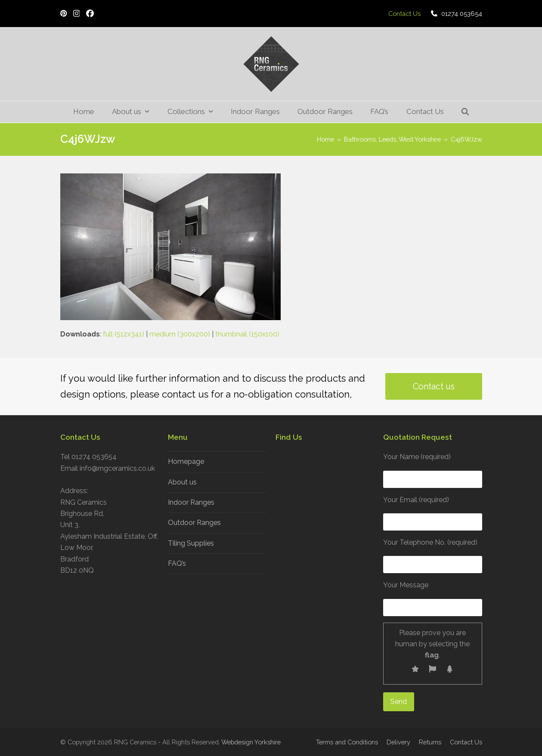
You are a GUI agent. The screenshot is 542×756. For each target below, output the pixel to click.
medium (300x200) (180, 334)
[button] (465, 112)
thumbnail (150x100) (247, 334)
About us (182, 482)
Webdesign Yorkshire (251, 742)
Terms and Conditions (347, 742)
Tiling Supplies (191, 543)
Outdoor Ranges (194, 523)
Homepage (186, 461)
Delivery (398, 742)
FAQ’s (177, 563)
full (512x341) (124, 334)
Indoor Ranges (191, 502)
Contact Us (466, 742)
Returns (430, 742)
